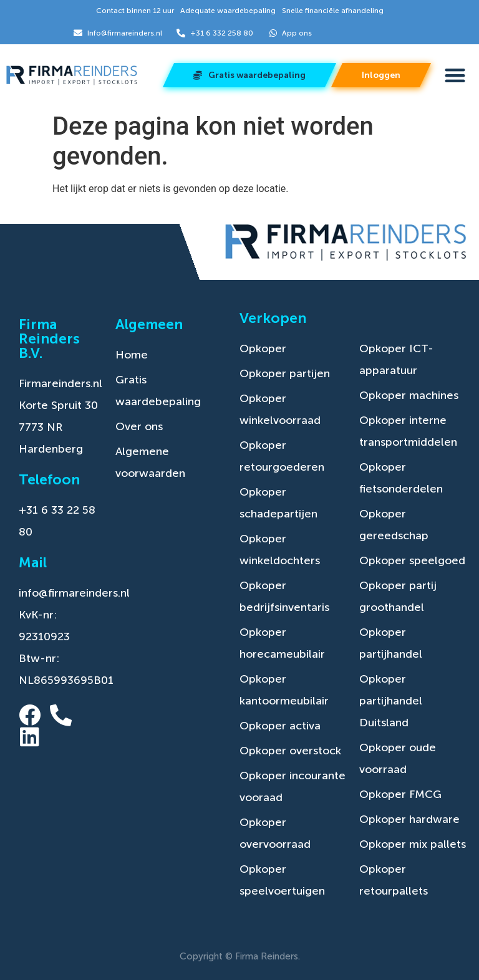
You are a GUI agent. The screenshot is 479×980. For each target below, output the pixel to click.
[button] (455, 76)
